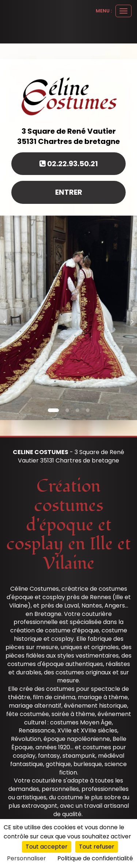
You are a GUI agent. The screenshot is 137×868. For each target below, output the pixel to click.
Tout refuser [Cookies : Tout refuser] (97, 847)
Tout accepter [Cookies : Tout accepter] (47, 847)
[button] (7, 318)
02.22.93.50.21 (69, 164)
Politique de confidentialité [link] (95, 858)
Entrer (69, 192)
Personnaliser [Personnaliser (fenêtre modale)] (26, 858)
